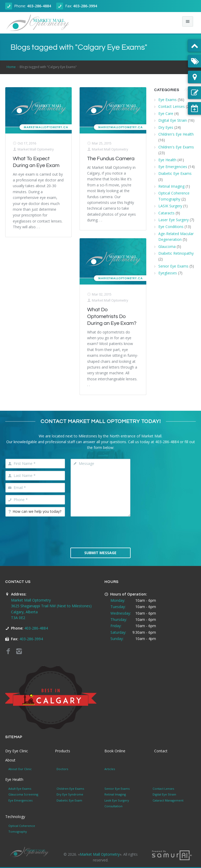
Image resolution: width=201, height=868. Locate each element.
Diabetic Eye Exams (175, 173)
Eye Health (167, 160)
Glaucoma (167, 246)
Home (11, 67)
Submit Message (100, 553)
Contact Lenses (172, 106)
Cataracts (166, 213)
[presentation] (110, 532)
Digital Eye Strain (173, 120)
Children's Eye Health (176, 134)
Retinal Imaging (171, 186)
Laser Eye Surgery (174, 220)
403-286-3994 (85, 6)
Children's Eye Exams (176, 147)
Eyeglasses (168, 273)
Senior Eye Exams (173, 266)
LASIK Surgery (170, 206)
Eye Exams (167, 100)
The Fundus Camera (111, 159)
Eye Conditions (171, 227)
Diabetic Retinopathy (176, 253)
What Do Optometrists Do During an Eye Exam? (112, 316)
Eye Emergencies (173, 167)
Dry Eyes (166, 127)
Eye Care (166, 113)
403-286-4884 (39, 6)
